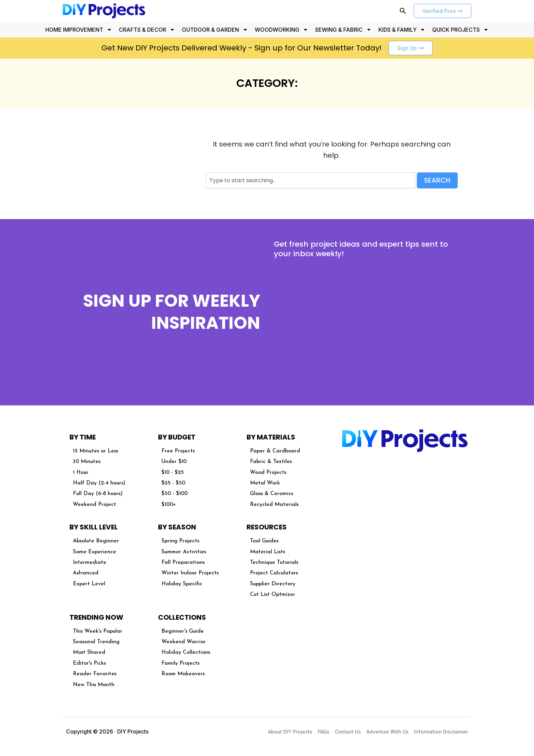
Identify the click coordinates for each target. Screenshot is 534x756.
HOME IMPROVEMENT (79, 30)
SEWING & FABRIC (343, 30)
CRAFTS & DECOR (147, 30)
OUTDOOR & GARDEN (215, 30)
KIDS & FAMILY (402, 30)
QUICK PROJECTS (460, 30)
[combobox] (310, 180)
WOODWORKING (281, 30)
